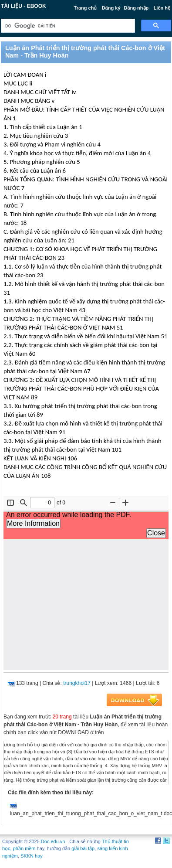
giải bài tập (83, 848)
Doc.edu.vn (53, 841)
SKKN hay (32, 856)
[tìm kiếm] (67, 26)
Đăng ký (111, 8)
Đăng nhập (137, 8)
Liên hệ (162, 8)
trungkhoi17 (77, 683)
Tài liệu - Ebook (24, 6)
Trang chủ (86, 8)
